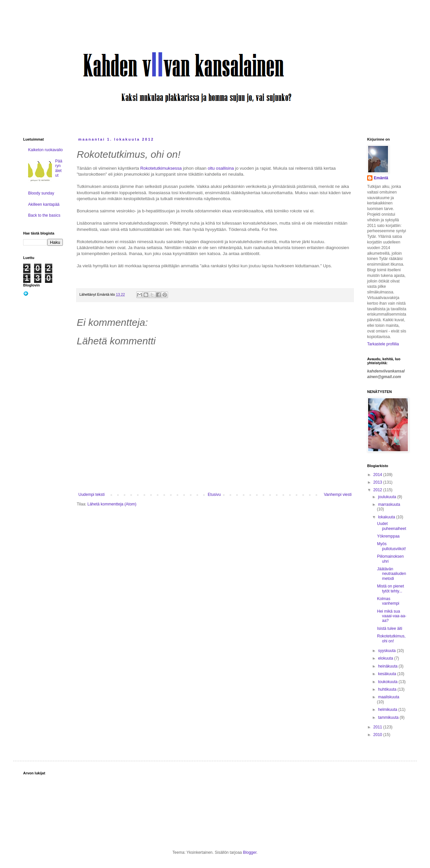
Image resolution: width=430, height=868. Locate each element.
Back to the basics (44, 215)
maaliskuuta (389, 697)
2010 (378, 735)
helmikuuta (388, 710)
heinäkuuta (388, 666)
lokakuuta (387, 517)
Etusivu (214, 495)
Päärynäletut (59, 168)
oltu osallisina (221, 168)
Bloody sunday (41, 193)
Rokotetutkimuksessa (161, 168)
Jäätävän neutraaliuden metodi (392, 574)
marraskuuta (389, 504)
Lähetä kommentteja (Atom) (112, 504)
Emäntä (381, 178)
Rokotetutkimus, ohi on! (391, 638)
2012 (378, 490)
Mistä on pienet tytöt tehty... (390, 588)
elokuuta (386, 658)
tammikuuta (389, 717)
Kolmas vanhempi (388, 601)
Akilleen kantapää (44, 204)
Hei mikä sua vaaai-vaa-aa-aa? (392, 616)
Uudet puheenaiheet (392, 526)
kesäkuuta (388, 674)
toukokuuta (388, 682)
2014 (378, 475)
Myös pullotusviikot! (391, 546)
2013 (378, 482)
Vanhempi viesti (338, 495)
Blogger (250, 852)
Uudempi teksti (91, 495)
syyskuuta (387, 651)
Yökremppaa (388, 536)
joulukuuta (388, 497)
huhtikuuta (388, 689)
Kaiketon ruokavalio (45, 150)
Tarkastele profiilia (383, 344)
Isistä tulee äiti (390, 629)
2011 (378, 727)
